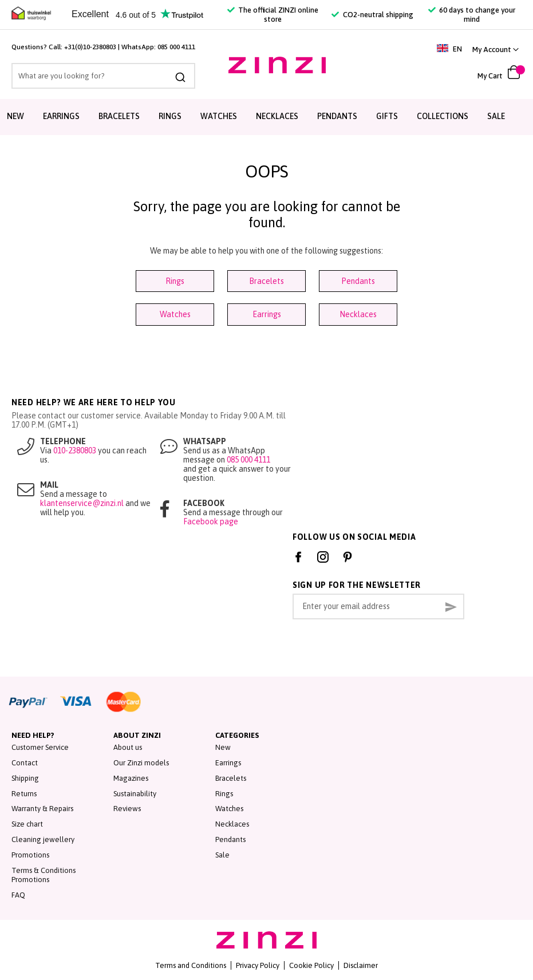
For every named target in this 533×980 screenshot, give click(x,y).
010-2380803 (75, 451)
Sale (496, 116)
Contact (25, 763)
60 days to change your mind (472, 15)
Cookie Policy (311, 965)
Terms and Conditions (191, 965)
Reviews (127, 809)
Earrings (61, 116)
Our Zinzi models (141, 763)
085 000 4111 (176, 47)
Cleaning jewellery (43, 839)
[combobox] (103, 76)
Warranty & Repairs (42, 809)
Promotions (30, 855)
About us (128, 747)
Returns (24, 794)
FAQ (18, 895)
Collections (443, 116)
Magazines (131, 778)
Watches (219, 116)
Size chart (27, 824)
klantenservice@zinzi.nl (82, 503)
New (15, 116)
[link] (496, 50)
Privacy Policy (258, 965)
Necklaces (277, 116)
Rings (170, 116)
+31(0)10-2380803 (90, 47)
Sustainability (135, 794)
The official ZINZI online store (273, 15)
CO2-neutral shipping (372, 15)
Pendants (337, 116)
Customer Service (40, 747)
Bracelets (119, 116)
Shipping (25, 778)
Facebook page (211, 521)
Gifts (387, 116)
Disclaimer (361, 965)
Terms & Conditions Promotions (44, 875)
